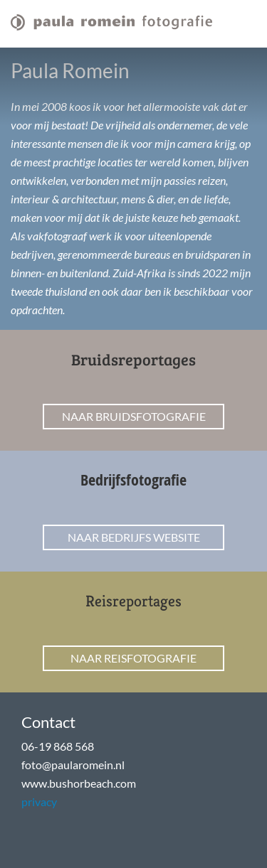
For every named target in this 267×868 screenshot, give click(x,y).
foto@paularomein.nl (73, 765)
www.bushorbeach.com (79, 783)
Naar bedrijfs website (134, 537)
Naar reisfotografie (133, 658)
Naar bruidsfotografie (134, 416)
